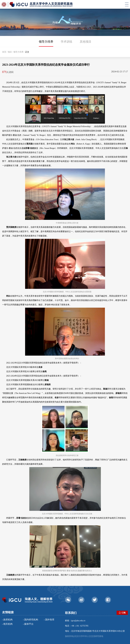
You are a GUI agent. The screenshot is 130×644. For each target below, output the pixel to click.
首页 (4, 52)
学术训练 (67, 42)
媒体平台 (29, 624)
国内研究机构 (31, 620)
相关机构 (8, 624)
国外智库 (50, 620)
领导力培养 (46, 42)
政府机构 (8, 620)
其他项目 (86, 42)
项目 (10, 52)
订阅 (122, 613)
